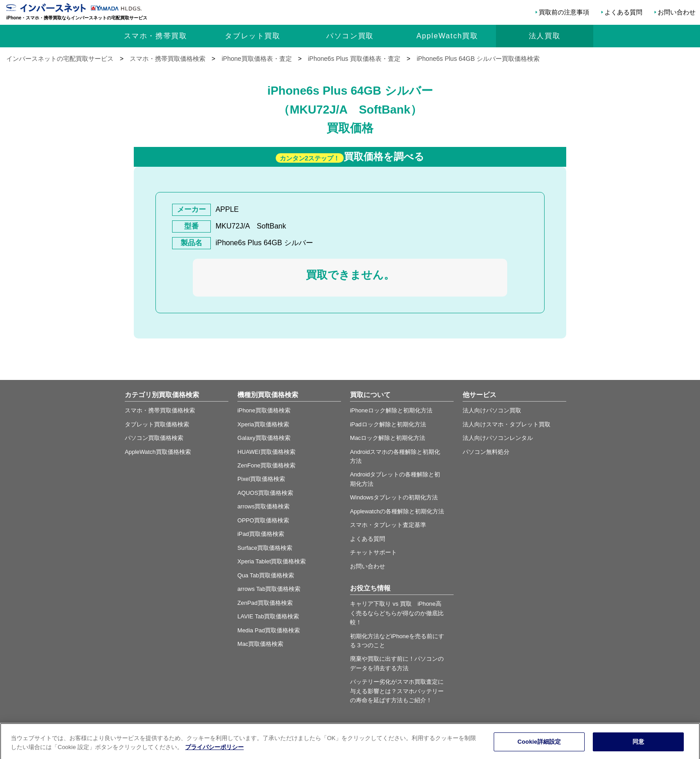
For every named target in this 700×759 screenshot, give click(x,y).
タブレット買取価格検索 (157, 424)
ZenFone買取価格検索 (266, 465)
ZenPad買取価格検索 (265, 603)
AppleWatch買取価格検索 (158, 452)
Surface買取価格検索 (265, 548)
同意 (638, 749)
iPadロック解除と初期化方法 (388, 424)
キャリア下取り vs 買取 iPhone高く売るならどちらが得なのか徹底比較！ (397, 613)
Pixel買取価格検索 (261, 479)
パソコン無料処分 (486, 452)
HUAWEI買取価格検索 (266, 452)
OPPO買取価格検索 (263, 520)
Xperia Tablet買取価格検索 (272, 561)
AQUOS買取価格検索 (265, 493)
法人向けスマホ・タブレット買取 (507, 424)
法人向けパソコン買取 (492, 410)
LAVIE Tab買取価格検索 (268, 616)
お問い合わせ (677, 12)
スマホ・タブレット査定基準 (388, 525)
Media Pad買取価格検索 (269, 630)
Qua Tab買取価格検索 (266, 575)
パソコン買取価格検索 (154, 438)
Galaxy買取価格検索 (264, 438)
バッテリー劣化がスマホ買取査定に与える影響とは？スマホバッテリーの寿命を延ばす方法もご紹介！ (397, 691)
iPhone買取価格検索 (264, 410)
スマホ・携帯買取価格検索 (160, 410)
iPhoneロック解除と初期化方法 (391, 410)
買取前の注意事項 (564, 12)
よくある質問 (623, 12)
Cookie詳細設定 (539, 749)
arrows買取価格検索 (264, 506)
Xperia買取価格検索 (263, 424)
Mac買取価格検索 (260, 644)
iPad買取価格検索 (261, 534)
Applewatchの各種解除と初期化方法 (397, 511)
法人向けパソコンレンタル (498, 438)
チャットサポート (373, 552)
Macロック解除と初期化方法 (388, 438)
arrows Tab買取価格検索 (269, 589)
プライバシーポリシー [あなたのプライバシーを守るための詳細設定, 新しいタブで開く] (214, 754)
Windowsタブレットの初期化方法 (394, 497)
